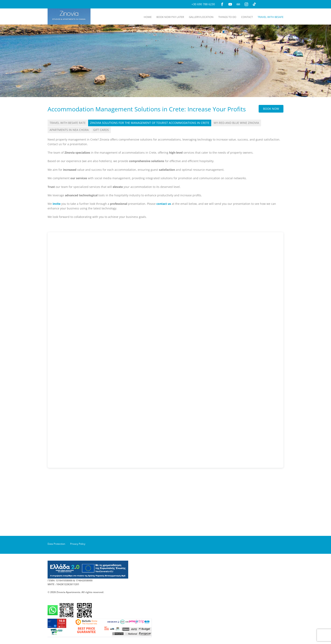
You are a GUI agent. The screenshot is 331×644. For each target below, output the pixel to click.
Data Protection (56, 544)
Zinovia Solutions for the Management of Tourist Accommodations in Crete (150, 123)
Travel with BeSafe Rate (68, 123)
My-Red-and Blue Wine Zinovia (236, 123)
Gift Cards (101, 130)
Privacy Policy (78, 544)
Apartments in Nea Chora (69, 130)
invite (57, 204)
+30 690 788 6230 (203, 4)
